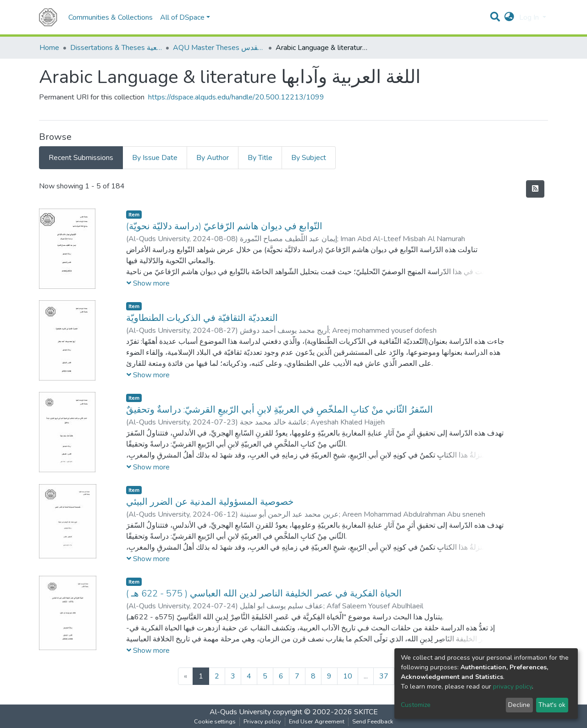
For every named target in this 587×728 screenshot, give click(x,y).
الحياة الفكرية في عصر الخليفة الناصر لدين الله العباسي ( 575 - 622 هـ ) (264, 593)
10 (348, 676)
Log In (530, 17)
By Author (213, 158)
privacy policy (512, 687)
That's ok (552, 705)
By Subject (309, 158)
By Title (260, 158)
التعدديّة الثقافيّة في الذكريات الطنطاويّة (202, 318)
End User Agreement (317, 722)
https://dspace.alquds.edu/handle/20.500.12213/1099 (236, 97)
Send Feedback (373, 722)
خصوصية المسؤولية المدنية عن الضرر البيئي (210, 502)
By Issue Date (155, 158)
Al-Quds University (240, 712)
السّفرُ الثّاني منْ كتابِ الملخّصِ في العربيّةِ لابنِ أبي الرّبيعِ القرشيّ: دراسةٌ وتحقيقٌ (280, 410)
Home (49, 48)
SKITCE (366, 712)
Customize (416, 705)
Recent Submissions (81, 158)
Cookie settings (215, 722)
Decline (519, 705)
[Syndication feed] (535, 189)
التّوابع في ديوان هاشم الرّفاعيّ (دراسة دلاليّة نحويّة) (224, 226)
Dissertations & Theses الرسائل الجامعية (116, 48)
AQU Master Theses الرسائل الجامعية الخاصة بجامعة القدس (219, 48)
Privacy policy (262, 722)
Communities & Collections (111, 17)
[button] (509, 17)
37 (384, 676)
